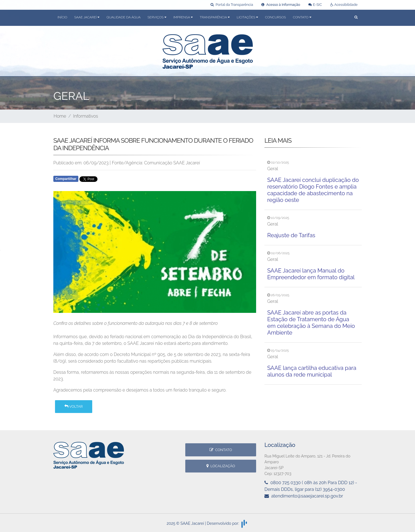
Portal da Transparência (232, 5)
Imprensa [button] (183, 17)
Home (60, 116)
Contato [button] (302, 17)
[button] (356, 18)
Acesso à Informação (281, 5)
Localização (221, 466)
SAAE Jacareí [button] (87, 17)
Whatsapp (117, 180)
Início (62, 17)
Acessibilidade (344, 5)
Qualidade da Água (123, 17)
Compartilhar (66, 179)
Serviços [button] (157, 17)
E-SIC (315, 5)
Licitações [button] (247, 17)
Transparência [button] (215, 17)
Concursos (275, 17)
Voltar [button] (73, 406)
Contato (221, 450)
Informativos (86, 116)
